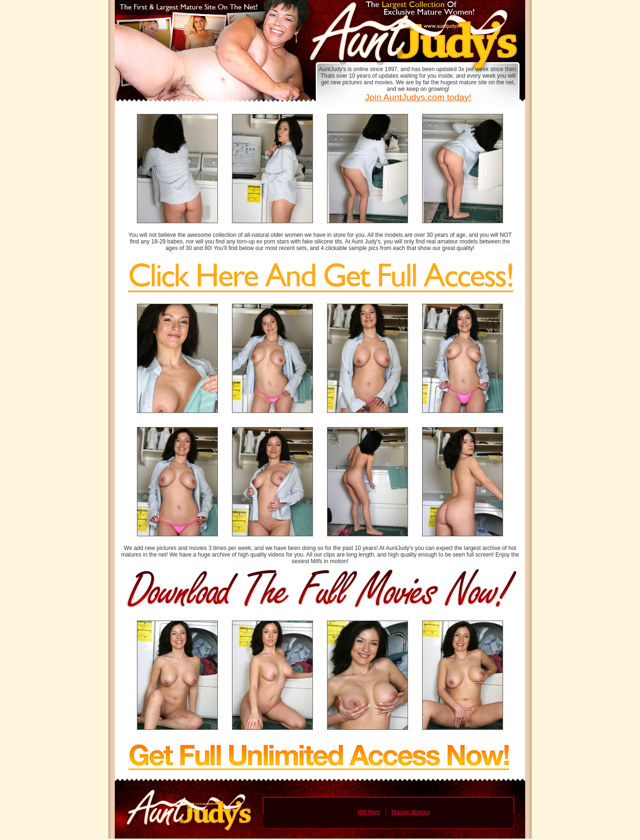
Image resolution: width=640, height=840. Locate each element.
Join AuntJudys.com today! (418, 97)
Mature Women (411, 812)
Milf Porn (369, 812)
